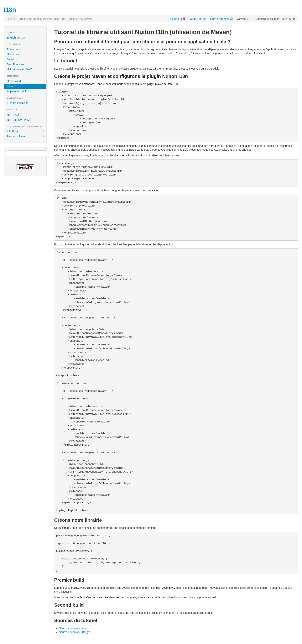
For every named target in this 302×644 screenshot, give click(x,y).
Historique (13, 54)
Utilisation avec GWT (20, 69)
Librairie (12, 86)
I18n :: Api (13, 115)
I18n (9, 19)
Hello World (14, 81)
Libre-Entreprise (220, 19)
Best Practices (16, 64)
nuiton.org (176, 19)
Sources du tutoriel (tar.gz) (75, 632)
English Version (16, 38)
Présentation (15, 49)
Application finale (17, 91)
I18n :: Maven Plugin (19, 120)
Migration (13, 59)
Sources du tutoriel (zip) (73, 628)
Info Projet (26, 131)
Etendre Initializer (17, 103)
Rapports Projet (26, 136)
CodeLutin (196, 19)
